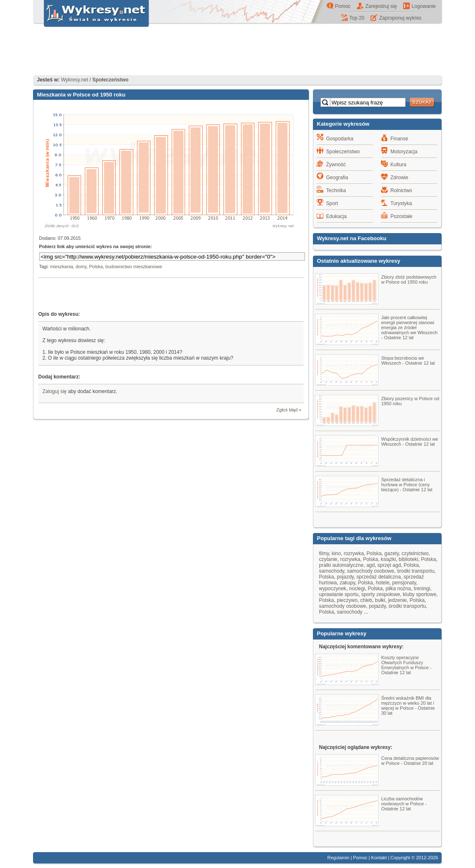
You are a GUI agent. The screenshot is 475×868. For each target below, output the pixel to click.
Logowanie (424, 6)
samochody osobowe (371, 571)
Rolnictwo (401, 190)
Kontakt (379, 858)
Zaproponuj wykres (400, 18)
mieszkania (62, 266)
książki (389, 559)
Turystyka (401, 203)
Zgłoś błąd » (289, 410)
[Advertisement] (238, 52)
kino (336, 553)
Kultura (399, 165)
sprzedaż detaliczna (378, 577)
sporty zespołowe (381, 594)
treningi (422, 589)
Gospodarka (340, 139)
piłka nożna (398, 589)
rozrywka (354, 553)
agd (371, 565)
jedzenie (398, 600)
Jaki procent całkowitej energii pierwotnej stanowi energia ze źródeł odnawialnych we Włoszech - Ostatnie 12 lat (410, 327)
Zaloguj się (55, 391)
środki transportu (415, 571)
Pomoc (343, 6)
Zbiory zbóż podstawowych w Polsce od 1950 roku (409, 279)
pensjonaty (404, 583)
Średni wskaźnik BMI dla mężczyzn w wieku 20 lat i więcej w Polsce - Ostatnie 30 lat (408, 706)
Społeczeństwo (343, 152)
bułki (380, 600)
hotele (382, 583)
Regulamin (339, 858)
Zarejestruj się (381, 6)
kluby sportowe (419, 594)
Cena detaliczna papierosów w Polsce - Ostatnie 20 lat (410, 761)
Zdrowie (400, 178)
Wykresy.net (75, 80)
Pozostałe (402, 216)
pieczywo (347, 600)
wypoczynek (333, 589)
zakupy (347, 583)
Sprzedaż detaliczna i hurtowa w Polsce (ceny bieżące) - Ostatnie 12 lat (407, 485)
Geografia (337, 178)
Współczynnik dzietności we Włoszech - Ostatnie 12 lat (410, 442)
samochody (332, 571)
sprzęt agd (389, 565)
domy (81, 266)
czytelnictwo (415, 553)
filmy (324, 553)
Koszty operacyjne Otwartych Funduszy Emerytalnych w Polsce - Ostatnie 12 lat (406, 665)
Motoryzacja (404, 152)
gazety (391, 553)
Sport (332, 203)
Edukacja (337, 216)
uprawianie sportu (339, 594)
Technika (336, 190)
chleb (366, 600)
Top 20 (357, 18)
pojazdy (345, 577)
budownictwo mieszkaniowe (134, 266)
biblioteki (408, 559)
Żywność (336, 165)
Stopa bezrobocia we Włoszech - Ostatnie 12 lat (408, 360)
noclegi (357, 589)
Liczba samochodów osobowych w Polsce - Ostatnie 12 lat (404, 804)
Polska (96, 266)
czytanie (328, 559)
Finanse (400, 139)
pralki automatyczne (342, 565)
